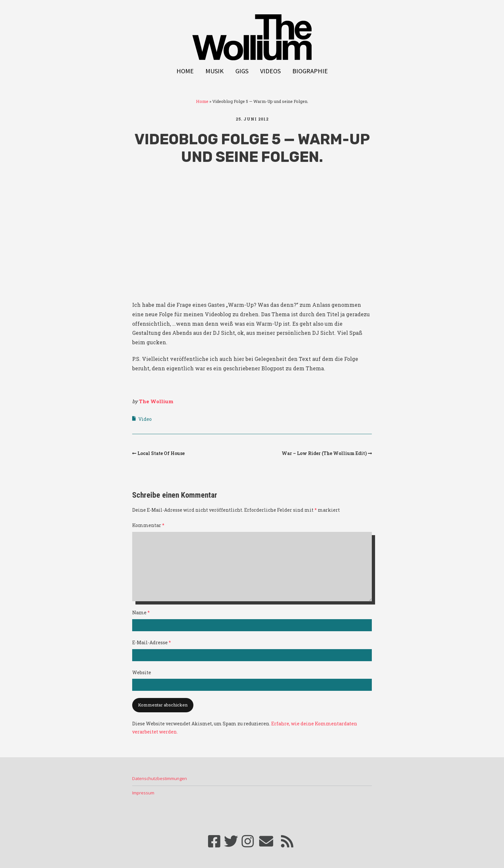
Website (142, 672)
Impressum (143, 793)
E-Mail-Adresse (152, 642)
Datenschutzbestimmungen (160, 778)
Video (145, 419)
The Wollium (156, 401)
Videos (270, 71)
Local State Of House (161, 453)
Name (141, 612)
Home (185, 71)
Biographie (310, 71)
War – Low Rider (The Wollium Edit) (324, 453)
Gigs (242, 71)
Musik (215, 71)
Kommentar (148, 525)
